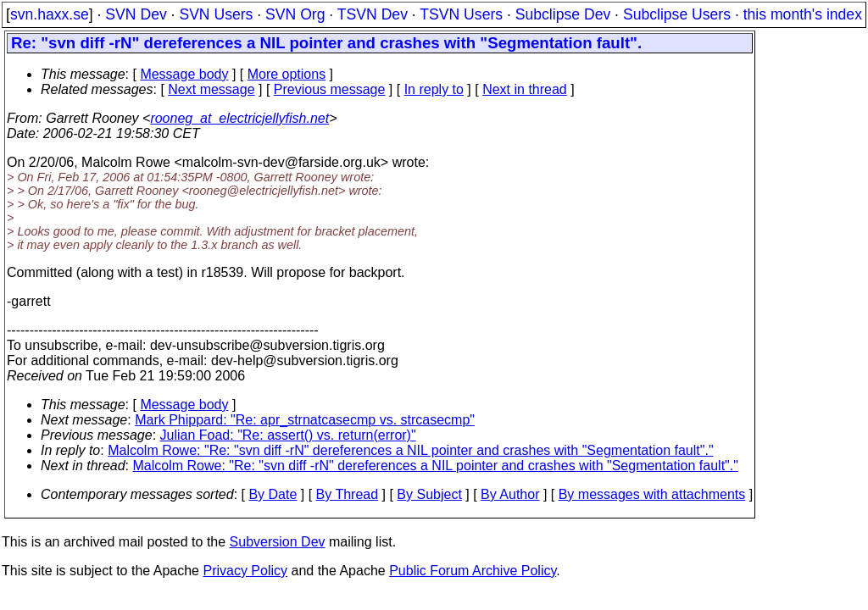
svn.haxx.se (50, 14)
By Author (510, 494)
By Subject (429, 494)
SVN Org (295, 14)
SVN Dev (136, 14)
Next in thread (525, 89)
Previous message (330, 89)
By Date (273, 494)
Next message (211, 89)
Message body (184, 74)
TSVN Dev (373, 14)
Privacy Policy (245, 571)
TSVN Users (461, 14)
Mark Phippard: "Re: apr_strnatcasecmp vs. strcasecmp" (305, 420)
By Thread (348, 494)
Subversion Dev (278, 542)
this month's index (803, 14)
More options (287, 74)
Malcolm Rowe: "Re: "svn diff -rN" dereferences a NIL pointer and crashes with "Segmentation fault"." (410, 450)
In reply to (434, 89)
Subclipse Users (677, 14)
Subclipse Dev (563, 14)
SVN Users (216, 14)
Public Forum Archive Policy (473, 571)
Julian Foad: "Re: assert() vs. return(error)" (288, 435)
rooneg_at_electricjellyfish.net (239, 118)
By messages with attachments (652, 494)
